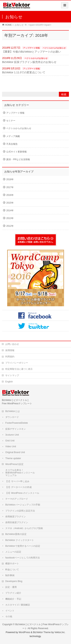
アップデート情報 (31, 48)
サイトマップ (12, 375)
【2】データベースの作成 (18, 487)
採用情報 (10, 350)
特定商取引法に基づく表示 (19, 369)
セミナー (11, 121)
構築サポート (12, 564)
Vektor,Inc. (60, 632)
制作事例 (10, 575)
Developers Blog (14, 581)
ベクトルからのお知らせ (54, 48)
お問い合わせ (12, 344)
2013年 (10, 218)
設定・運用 (11, 587)
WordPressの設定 (14, 464)
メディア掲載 (13, 136)
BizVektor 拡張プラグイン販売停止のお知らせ (29, 62)
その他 (9, 616)
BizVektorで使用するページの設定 (23, 546)
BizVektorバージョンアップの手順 (23, 505)
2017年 (10, 187)
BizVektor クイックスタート (20, 540)
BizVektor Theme (42, 632)
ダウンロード (12, 417)
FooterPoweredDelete (17, 423)
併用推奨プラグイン (16, 517)
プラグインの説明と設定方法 (20, 511)
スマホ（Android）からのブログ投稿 (24, 528)
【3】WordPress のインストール (22, 493)
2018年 (10, 179)
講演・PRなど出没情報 (18, 159)
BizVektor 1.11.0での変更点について (24, 72)
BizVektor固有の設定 (16, 534)
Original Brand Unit (15, 452)
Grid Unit (10, 441)
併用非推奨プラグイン (17, 522)
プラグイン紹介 (13, 593)
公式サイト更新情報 (16, 152)
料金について (12, 570)
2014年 (10, 211)
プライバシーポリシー (17, 363)
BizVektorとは (12, 411)
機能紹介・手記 (13, 599)
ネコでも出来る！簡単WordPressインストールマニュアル (20, 473)
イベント (10, 611)
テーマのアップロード (17, 499)
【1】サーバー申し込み (17, 481)
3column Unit (12, 435)
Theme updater (13, 458)
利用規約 (10, 357)
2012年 (10, 226)
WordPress (24, 632)
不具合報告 (12, 144)
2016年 (10, 195)
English (9, 382)
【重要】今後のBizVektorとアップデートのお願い (32, 52)
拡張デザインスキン (16, 429)
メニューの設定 (13, 552)
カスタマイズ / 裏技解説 (18, 605)
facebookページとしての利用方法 (23, 558)
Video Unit (11, 446)
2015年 (10, 203)
